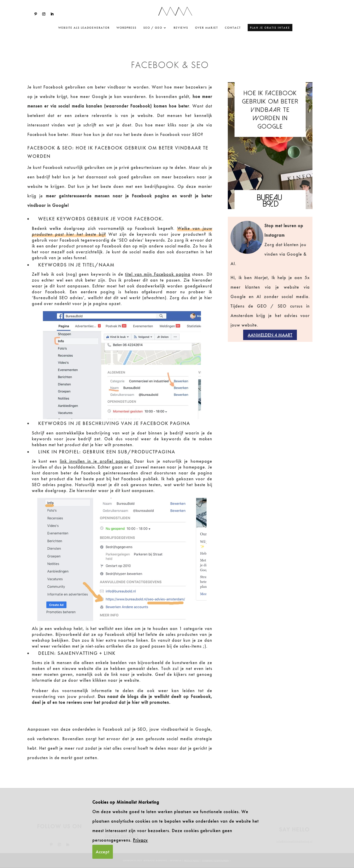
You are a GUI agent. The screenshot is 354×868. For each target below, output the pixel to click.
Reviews (181, 28)
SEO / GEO (153, 28)
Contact (233, 28)
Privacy (140, 840)
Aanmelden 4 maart (270, 335)
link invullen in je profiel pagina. (96, 461)
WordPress (127, 28)
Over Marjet (207, 28)
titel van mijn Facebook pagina (158, 274)
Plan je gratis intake (270, 28)
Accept (103, 852)
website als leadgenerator (84, 28)
